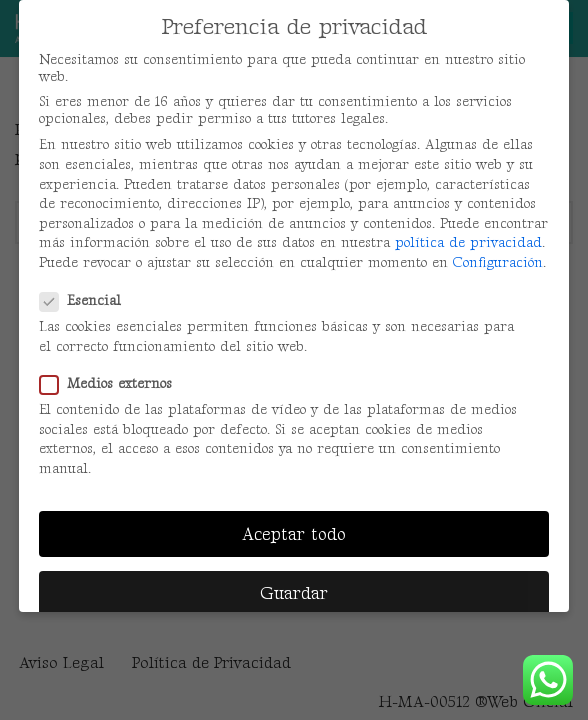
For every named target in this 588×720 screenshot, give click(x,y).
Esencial (86, 300)
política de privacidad (468, 242)
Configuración (498, 262)
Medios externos (112, 383)
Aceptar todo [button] (294, 534)
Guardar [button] (294, 593)
